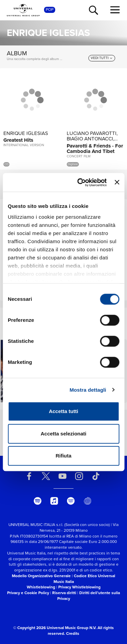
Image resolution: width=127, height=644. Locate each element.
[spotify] (38, 501)
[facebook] (29, 476)
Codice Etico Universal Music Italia (84, 579)
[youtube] (62, 476)
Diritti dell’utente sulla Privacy (89, 596)
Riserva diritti (64, 593)
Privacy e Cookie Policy (28, 593)
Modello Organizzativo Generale (41, 576)
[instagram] (79, 476)
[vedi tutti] (102, 58)
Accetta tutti (63, 411)
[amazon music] (71, 501)
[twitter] (46, 476)
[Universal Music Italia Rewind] (87, 501)
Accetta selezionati (63, 434)
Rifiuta (63, 456)
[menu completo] (115, 10)
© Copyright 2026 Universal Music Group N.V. (55, 628)
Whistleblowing (41, 587)
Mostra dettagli (88, 390)
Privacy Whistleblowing (79, 587)
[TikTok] (96, 476)
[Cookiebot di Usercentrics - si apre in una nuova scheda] (80, 182)
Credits (73, 633)
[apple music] (54, 501)
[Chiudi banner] (117, 182)
